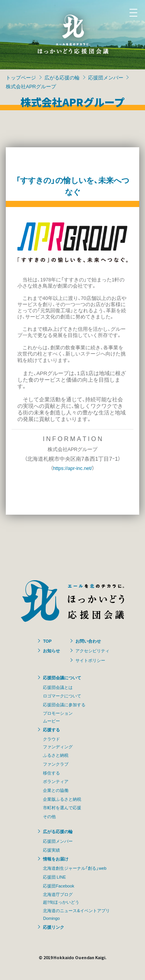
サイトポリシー (90, 660)
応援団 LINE (54, 877)
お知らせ (51, 650)
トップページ (21, 77)
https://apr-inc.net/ (72, 468)
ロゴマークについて (62, 695)
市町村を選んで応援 (62, 807)
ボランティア (56, 781)
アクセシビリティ (92, 650)
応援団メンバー (106, 77)
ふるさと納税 (56, 755)
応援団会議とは (58, 687)
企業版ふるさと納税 (62, 799)
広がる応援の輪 (62, 77)
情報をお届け (56, 859)
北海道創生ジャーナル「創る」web (75, 868)
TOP (47, 641)
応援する (51, 729)
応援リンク (54, 927)
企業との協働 (56, 790)
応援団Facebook (58, 886)
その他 (49, 816)
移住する (51, 773)
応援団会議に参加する (64, 704)
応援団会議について (62, 677)
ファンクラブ (56, 764)
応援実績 (51, 850)
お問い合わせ (88, 641)
